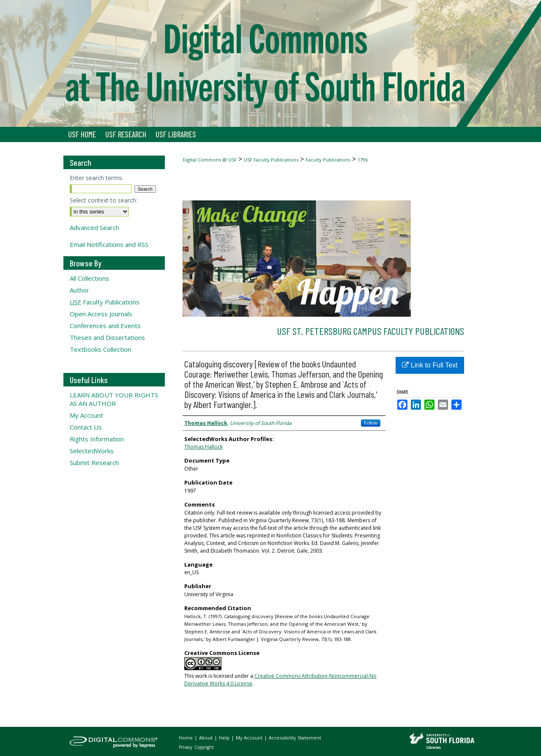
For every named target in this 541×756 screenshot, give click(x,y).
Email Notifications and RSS (109, 244)
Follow (371, 423)
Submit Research (94, 463)
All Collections (89, 278)
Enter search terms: (96, 178)
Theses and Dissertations (107, 337)
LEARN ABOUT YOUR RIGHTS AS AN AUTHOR (114, 399)
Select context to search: (104, 200)
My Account (86, 415)
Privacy (186, 747)
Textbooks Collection (100, 349)
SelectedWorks (92, 451)
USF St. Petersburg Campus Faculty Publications (370, 331)
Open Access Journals (101, 314)
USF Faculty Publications (271, 160)
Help (225, 738)
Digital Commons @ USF (210, 160)
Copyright (204, 747)
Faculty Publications (328, 160)
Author (79, 290)
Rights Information (97, 439)
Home (186, 738)
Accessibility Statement (295, 738)
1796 (363, 160)
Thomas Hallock (204, 447)
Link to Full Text (430, 365)
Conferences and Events (105, 326)
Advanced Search (94, 227)
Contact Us (86, 427)
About (206, 738)
